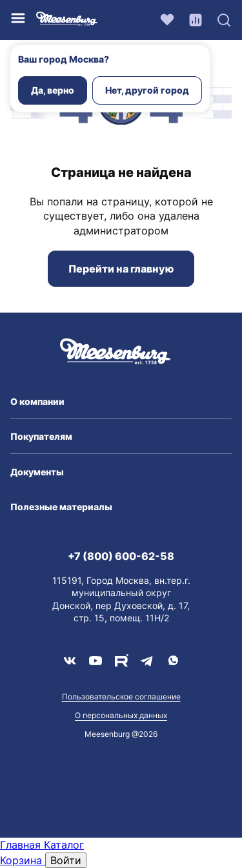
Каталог (64, 845)
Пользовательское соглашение (121, 697)
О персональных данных (121, 715)
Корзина (23, 860)
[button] (121, 402)
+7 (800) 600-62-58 (121, 556)
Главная (22, 845)
